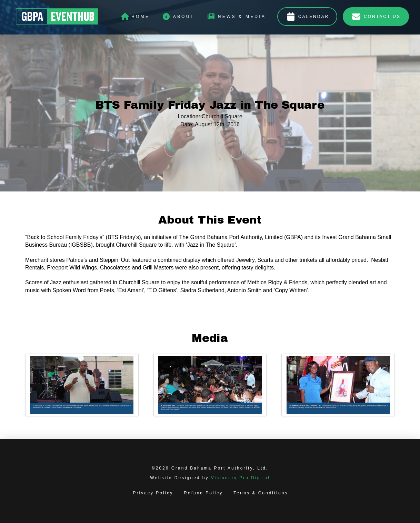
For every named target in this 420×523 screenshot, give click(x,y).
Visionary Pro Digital (241, 478)
